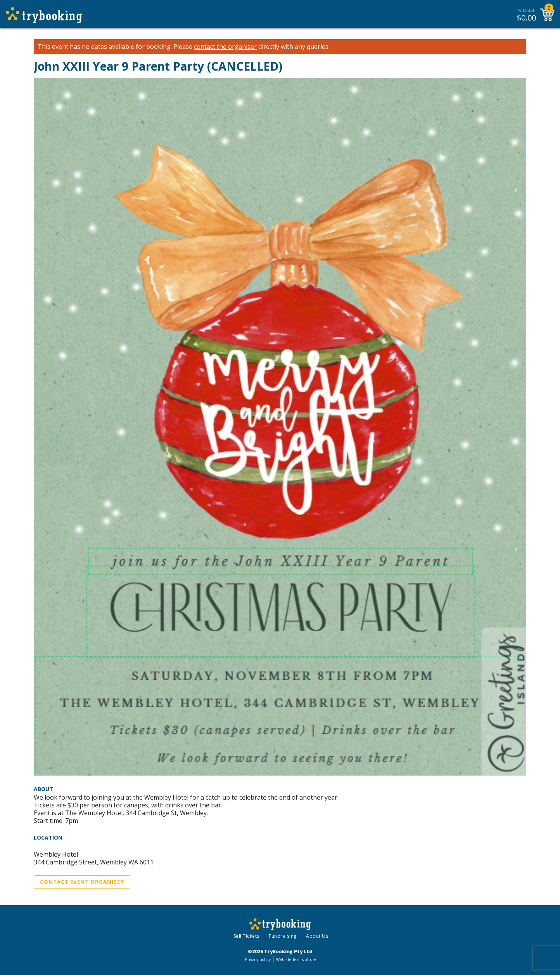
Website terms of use (296, 959)
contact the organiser (225, 47)
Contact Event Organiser (82, 882)
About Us (317, 936)
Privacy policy (258, 959)
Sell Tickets (246, 936)
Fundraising (283, 936)
